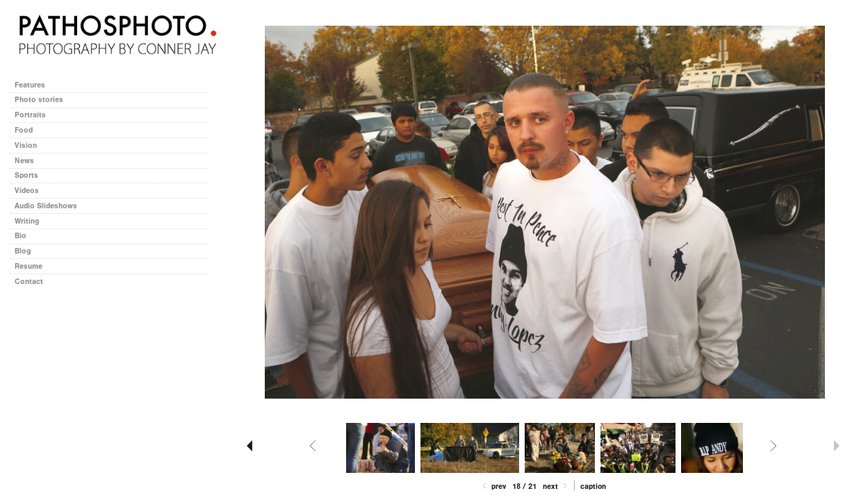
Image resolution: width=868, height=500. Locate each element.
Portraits (30, 115)
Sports (26, 175)
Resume (28, 266)
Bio (21, 236)
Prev (493, 486)
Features (30, 85)
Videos (27, 191)
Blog (23, 251)
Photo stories (44, 100)
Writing (27, 221)
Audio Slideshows (46, 206)
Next (556, 486)
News (24, 161)
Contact (29, 282)
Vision (26, 145)
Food (24, 130)
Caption (593, 486)
